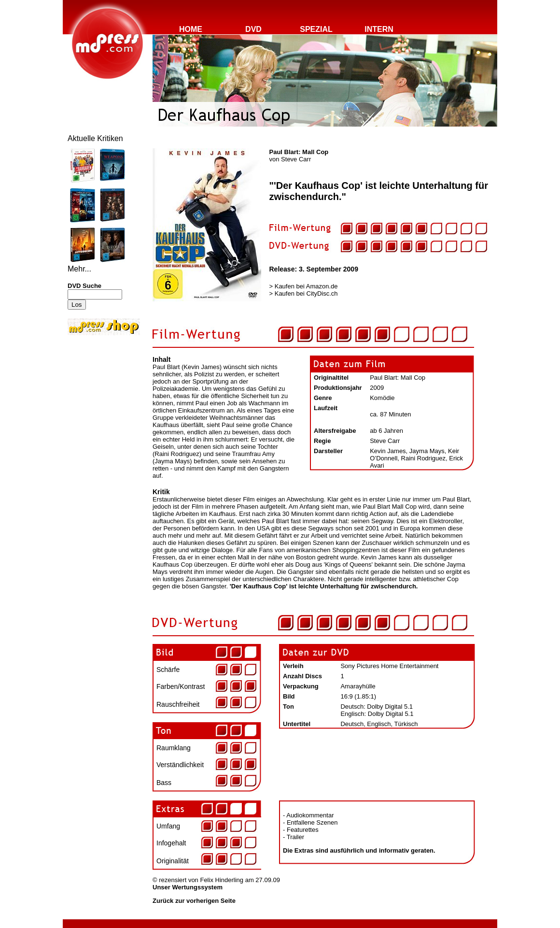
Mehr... (79, 269)
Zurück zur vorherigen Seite (194, 901)
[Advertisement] (97, 402)
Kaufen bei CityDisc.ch (306, 293)
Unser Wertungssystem (188, 887)
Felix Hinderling (222, 880)
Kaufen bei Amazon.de (306, 286)
